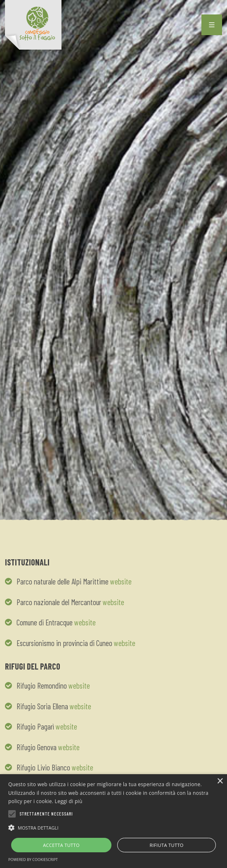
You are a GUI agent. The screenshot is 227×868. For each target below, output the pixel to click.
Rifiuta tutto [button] (166, 845)
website (121, 581)
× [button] (220, 781)
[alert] (113, 821)
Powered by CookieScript (33, 860)
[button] (113, 827)
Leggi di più (69, 801)
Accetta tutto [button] (61, 845)
